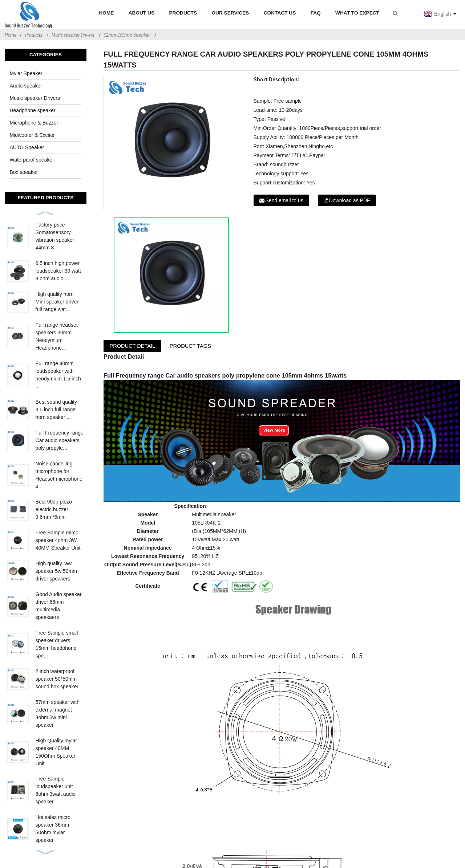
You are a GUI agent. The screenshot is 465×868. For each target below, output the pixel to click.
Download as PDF (350, 200)
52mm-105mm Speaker (127, 35)
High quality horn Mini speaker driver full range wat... (57, 302)
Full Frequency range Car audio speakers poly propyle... (60, 440)
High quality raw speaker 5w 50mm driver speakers (56, 571)
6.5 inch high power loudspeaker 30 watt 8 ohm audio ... (58, 271)
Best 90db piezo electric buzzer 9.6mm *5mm (54, 509)
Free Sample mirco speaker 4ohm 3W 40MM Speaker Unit (58, 540)
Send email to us (284, 200)
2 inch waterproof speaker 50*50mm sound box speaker (57, 679)
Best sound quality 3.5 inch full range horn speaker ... (56, 409)
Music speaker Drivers (73, 35)
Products (34, 35)
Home (11, 35)
